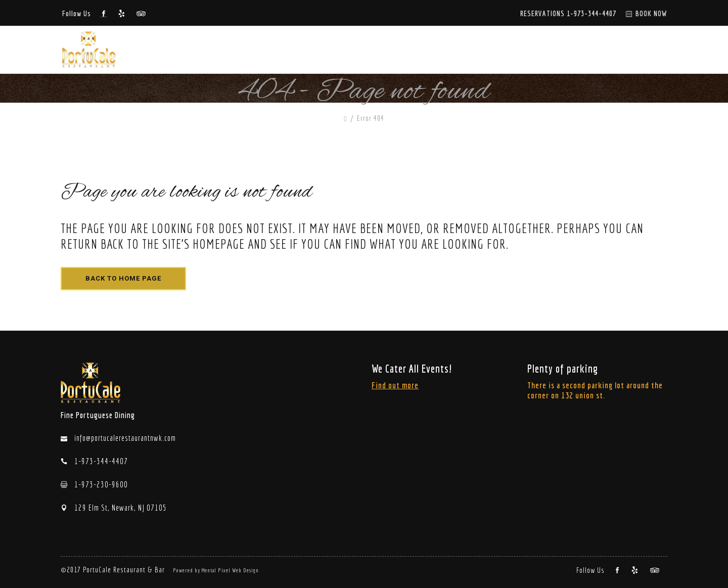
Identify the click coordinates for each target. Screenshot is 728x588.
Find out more (395, 385)
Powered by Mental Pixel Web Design (216, 570)
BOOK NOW (651, 13)
